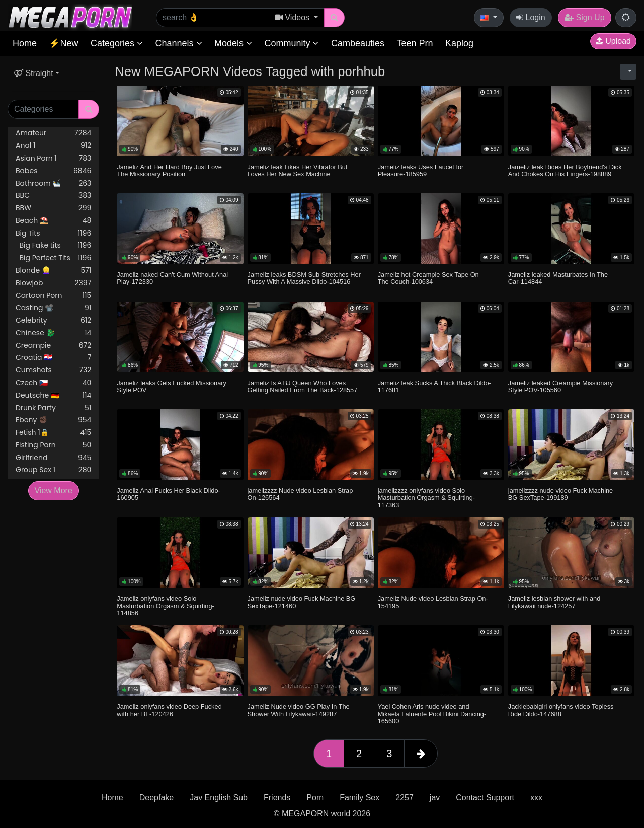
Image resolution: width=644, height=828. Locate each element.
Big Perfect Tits (53, 258)
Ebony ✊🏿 (53, 420)
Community (291, 43)
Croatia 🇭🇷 (53, 358)
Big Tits (53, 233)
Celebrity (53, 320)
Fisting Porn (53, 445)
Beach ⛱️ (53, 221)
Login (531, 17)
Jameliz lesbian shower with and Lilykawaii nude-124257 (554, 602)
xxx (536, 798)
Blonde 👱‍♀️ (53, 271)
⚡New (63, 43)
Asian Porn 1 (53, 158)
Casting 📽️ (53, 308)
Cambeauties (358, 43)
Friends (277, 798)
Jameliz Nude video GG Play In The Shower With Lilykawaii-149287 (299, 710)
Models (233, 43)
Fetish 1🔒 (53, 433)
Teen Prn (415, 43)
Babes (53, 171)
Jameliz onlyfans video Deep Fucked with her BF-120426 (169, 710)
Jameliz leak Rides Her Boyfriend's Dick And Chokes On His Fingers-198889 (565, 170)
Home (25, 43)
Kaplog (459, 43)
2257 (405, 798)
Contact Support (485, 798)
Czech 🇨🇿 (53, 383)
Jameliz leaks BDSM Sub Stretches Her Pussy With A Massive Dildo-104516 (304, 278)
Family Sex (359, 798)
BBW (53, 208)
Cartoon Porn (53, 296)
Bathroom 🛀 (53, 183)
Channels (178, 43)
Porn (315, 798)
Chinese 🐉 (53, 333)
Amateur (53, 133)
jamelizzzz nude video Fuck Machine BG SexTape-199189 (560, 494)
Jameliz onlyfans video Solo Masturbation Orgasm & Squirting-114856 (165, 606)
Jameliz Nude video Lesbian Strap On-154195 (433, 602)
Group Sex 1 (53, 470)
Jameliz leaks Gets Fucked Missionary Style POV (172, 386)
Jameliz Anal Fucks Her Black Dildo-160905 (169, 494)
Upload (613, 41)
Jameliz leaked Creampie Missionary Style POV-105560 (560, 386)
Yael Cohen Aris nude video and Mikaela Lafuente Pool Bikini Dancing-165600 (432, 713)
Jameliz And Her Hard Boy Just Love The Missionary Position (169, 170)
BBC (53, 196)
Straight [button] (34, 73)
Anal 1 (53, 146)
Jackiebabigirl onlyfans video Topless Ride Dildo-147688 (561, 710)
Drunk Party (53, 408)
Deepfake (157, 798)
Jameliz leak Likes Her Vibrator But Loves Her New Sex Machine (298, 170)
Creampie (53, 346)
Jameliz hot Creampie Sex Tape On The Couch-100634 (428, 278)
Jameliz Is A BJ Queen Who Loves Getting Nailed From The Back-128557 (303, 386)
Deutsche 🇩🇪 (53, 395)
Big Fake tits (53, 245)
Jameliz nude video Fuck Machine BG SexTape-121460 (302, 602)
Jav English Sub (219, 798)
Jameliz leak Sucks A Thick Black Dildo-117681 (434, 386)
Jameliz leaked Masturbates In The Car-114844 (558, 278)
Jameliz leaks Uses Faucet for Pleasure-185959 (421, 170)
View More (54, 491)
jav (435, 798)
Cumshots (53, 370)
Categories (117, 43)
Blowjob (53, 283)
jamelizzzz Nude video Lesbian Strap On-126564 (300, 494)
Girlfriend (53, 458)
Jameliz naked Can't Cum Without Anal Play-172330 (172, 278)
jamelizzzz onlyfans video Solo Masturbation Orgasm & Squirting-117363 (426, 498)
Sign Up (584, 17)
